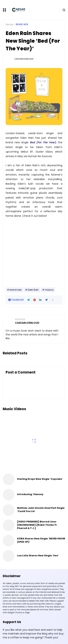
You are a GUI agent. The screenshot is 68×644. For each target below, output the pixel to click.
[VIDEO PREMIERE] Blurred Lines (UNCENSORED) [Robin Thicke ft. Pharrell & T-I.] (37, 525)
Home (9, 24)
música (49, 290)
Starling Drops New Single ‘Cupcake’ (40, 479)
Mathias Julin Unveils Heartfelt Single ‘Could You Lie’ (41, 510)
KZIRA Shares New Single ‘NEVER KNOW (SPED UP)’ (41, 540)
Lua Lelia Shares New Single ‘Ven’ (38, 556)
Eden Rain (33, 290)
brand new (22, 24)
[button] (53, 300)
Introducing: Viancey (30, 494)
